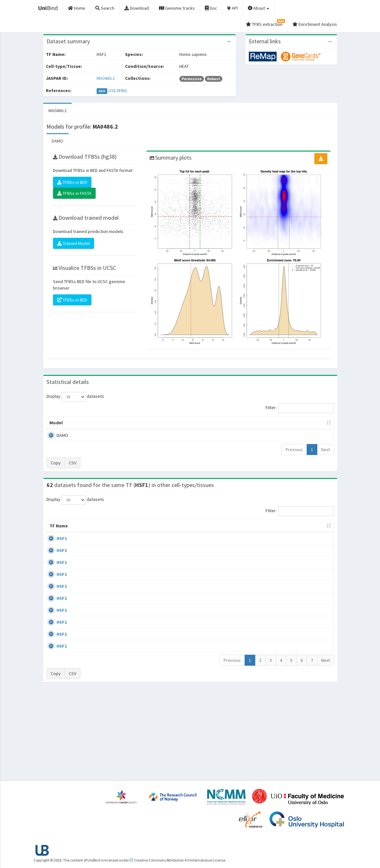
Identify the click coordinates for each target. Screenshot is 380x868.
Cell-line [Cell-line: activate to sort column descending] (83, 532)
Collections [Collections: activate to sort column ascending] (206, 532)
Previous (294, 450)
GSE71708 (282, 670)
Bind (48, 8)
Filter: (300, 408)
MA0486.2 (106, 78)
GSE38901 (118, 90)
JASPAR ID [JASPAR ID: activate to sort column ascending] (315, 529)
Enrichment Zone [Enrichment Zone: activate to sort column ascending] (162, 423)
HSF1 (55, 545)
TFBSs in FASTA (74, 193)
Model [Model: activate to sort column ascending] (56, 423)
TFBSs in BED (72, 182)
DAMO (58, 141)
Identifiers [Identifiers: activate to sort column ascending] (284, 532)
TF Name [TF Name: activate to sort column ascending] (55, 529)
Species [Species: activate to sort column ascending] (241, 532)
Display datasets (75, 397)
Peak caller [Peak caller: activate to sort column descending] (87, 423)
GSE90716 (282, 645)
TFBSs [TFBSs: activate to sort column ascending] (201, 423)
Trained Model (74, 243)
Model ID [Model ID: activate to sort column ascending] (122, 423)
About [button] (259, 8)
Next (326, 450)
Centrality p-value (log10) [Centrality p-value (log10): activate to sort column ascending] (296, 423)
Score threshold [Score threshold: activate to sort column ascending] (238, 423)
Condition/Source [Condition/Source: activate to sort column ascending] (140, 532)
